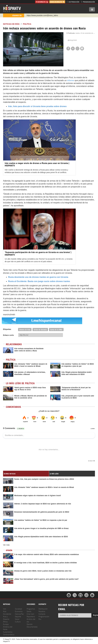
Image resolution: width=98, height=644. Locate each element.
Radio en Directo (57, 2)
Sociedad (18, 609)
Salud (17, 619)
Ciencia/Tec (19, 614)
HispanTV (12, 8)
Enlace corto (8, 335)
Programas (31, 609)
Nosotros (42, 611)
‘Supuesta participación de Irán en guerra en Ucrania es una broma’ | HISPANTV (38, 254)
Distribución (74, 2)
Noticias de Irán (11, 24)
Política (27, 24)
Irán (5, 609)
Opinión (30, 624)
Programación (89, 2)
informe (71, 80)
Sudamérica (8, 632)
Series (29, 611)
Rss (40, 619)
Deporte (18, 616)
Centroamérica (9, 634)
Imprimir (72, 40)
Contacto (42, 614)
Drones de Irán (25, 329)
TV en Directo (42, 2)
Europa (6, 624)
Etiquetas (7, 329)
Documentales (32, 627)
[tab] (26, 474)
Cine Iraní (30, 614)
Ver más (6, 545)
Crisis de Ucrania (40, 329)
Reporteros (31, 616)
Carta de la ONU (56, 329)
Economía (19, 611)
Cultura (18, 621)
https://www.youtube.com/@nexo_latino (42, 15)
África (5, 621)
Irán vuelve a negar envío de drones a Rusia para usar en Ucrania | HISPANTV (37, 164)
